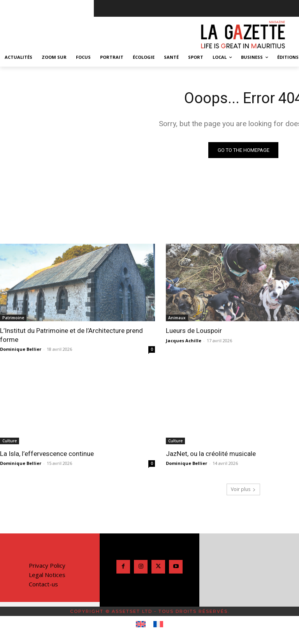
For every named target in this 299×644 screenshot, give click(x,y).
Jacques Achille (184, 340)
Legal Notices (47, 574)
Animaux (177, 318)
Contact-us (43, 584)
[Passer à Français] (158, 624)
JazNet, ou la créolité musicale (211, 454)
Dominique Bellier (21, 349)
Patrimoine (13, 318)
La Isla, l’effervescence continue (47, 454)
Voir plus (243, 489)
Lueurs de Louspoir (194, 331)
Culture (10, 441)
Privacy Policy (47, 565)
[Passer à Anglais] (141, 624)
